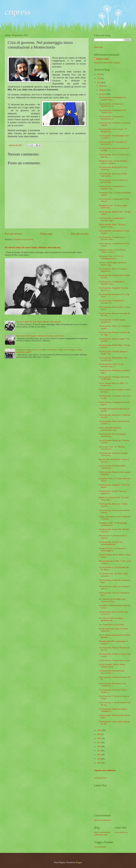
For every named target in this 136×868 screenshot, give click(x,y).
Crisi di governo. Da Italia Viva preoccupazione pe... (111, 543)
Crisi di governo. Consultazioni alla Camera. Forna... (112, 99)
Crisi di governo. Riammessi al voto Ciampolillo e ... (112, 685)
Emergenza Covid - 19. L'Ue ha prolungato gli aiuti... (111, 257)
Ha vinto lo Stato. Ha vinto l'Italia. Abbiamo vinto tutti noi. (33, 247)
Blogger (79, 862)
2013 (99, 759)
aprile (102, 86)
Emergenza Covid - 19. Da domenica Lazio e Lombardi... (113, 162)
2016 (99, 747)
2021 (99, 83)
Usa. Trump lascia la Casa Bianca (111, 625)
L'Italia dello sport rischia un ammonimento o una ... (110, 429)
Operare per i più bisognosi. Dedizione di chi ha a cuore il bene (40, 336)
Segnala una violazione (105, 770)
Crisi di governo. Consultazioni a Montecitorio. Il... (111, 105)
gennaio (103, 94)
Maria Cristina (103, 59)
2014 (99, 755)
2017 (99, 743)
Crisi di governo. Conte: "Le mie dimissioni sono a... (111, 365)
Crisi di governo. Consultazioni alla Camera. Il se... (112, 111)
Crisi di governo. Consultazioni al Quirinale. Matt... (112, 238)
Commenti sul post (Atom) (23, 239)
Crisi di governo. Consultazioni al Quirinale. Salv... (112, 188)
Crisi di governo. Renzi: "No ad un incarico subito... (112, 226)
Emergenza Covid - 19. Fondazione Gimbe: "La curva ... (112, 251)
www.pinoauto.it (100, 778)
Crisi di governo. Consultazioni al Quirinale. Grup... (112, 283)
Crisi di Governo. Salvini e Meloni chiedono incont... (112, 666)
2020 (99, 730)
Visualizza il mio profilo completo (107, 63)
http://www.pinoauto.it (103, 820)
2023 (99, 74)
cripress (18, 12)
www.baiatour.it (100, 847)
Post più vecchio (80, 234)
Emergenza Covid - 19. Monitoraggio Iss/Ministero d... (113, 524)
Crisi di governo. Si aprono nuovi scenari (114, 660)
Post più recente (13, 234)
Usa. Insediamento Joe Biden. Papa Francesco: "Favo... (112, 600)
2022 (99, 78)
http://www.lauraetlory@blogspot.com (102, 833)
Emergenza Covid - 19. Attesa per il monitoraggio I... (112, 550)
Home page (46, 234)
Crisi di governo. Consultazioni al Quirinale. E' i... (112, 302)
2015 (99, 751)
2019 (99, 734)
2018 (99, 738)
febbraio (103, 90)
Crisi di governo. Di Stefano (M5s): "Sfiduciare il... (112, 467)
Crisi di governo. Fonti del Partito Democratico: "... (112, 672)
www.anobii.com (121, 832)
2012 (99, 763)
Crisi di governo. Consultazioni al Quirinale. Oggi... (112, 219)
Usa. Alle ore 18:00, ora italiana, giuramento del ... (111, 619)
